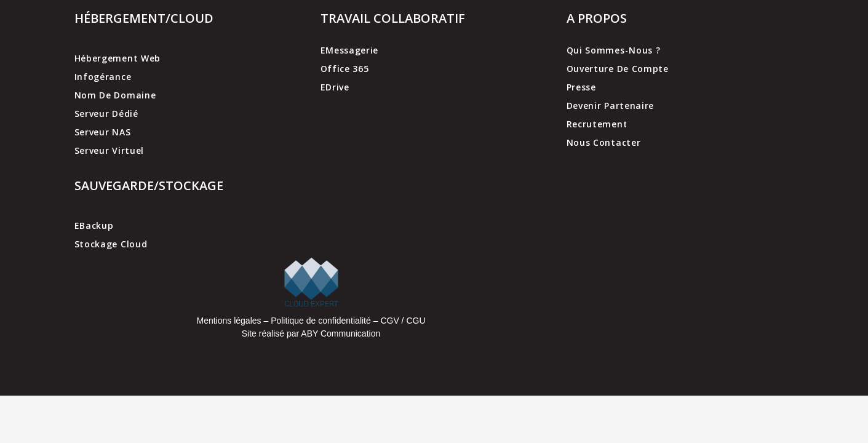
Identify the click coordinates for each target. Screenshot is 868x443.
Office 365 (345, 69)
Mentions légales (229, 321)
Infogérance (103, 77)
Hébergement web (118, 58)
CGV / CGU (403, 321)
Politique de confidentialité (321, 321)
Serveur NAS (103, 132)
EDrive (335, 87)
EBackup (94, 225)
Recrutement (597, 124)
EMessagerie (350, 50)
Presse (581, 87)
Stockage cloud (111, 244)
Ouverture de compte (618, 69)
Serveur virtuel (109, 150)
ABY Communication (340, 333)
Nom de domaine (115, 95)
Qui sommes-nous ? (614, 50)
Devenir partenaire (611, 106)
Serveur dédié (106, 114)
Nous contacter (604, 142)
